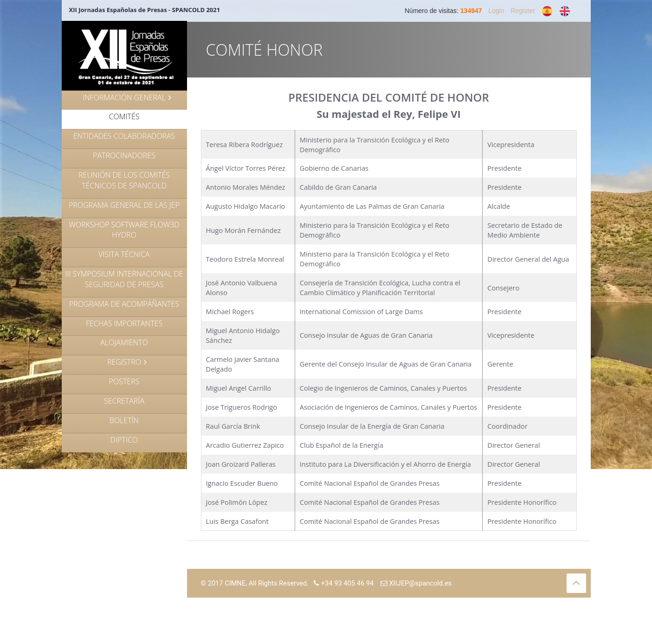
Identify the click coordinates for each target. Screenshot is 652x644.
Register (523, 11)
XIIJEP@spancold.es (416, 583)
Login (496, 11)
